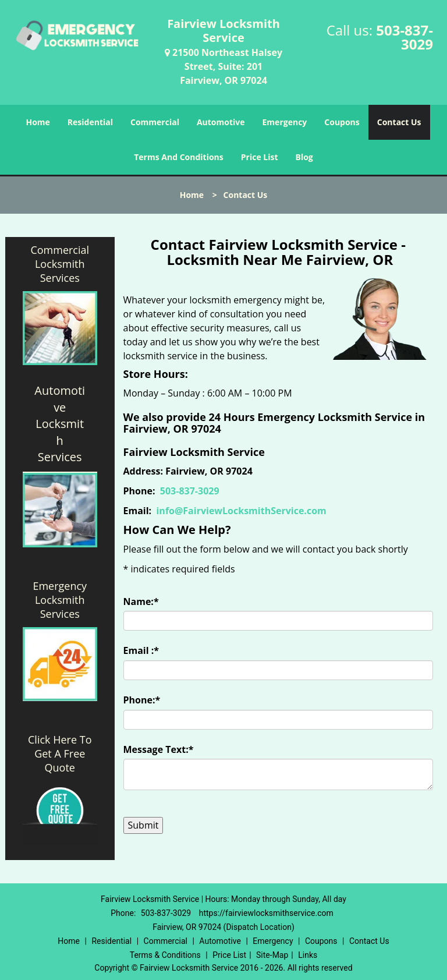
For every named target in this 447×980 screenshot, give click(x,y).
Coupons (342, 122)
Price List (260, 157)
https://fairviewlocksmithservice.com (266, 913)
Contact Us (399, 122)
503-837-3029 (405, 37)
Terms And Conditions (179, 157)
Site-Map (272, 955)
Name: (141, 602)
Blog (304, 157)
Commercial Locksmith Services (60, 264)
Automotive (221, 122)
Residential (90, 122)
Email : (141, 650)
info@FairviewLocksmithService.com (241, 511)
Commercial (155, 122)
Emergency (285, 122)
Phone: (142, 700)
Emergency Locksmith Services (60, 600)
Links (308, 955)
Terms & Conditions (165, 955)
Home (38, 122)
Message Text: (159, 749)
